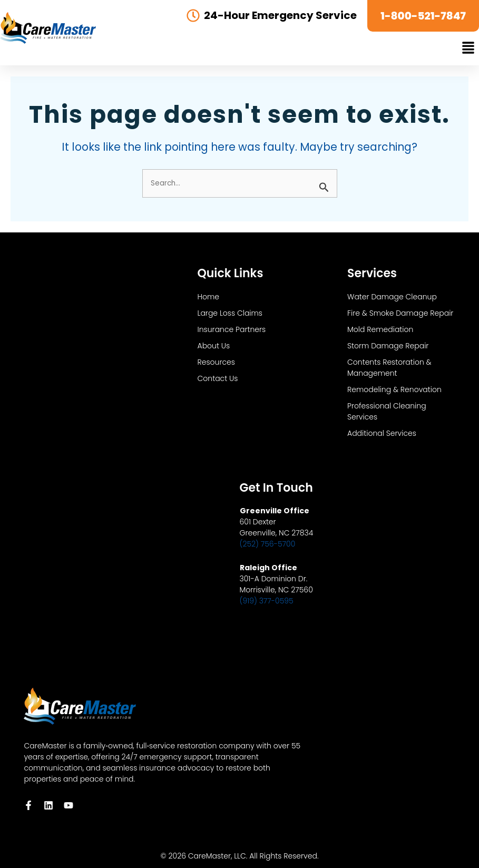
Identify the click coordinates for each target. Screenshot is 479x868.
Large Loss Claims (230, 313)
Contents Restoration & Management (389, 368)
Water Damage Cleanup (392, 297)
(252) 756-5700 (268, 544)
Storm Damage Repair (388, 346)
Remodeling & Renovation (394, 389)
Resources (216, 362)
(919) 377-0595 (267, 601)
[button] (468, 48)
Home (209, 297)
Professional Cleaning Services (387, 411)
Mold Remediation (380, 329)
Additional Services (382, 433)
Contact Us (218, 378)
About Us (214, 346)
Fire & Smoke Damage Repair (400, 313)
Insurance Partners (232, 329)
